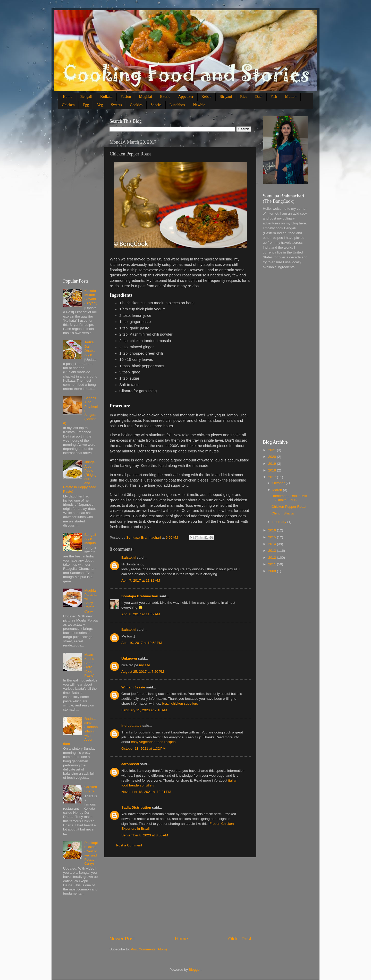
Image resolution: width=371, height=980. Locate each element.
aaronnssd (130, 764)
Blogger (195, 970)
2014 (273, 544)
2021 (273, 450)
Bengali (86, 97)
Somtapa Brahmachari (140, 596)
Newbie (199, 105)
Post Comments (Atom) (149, 949)
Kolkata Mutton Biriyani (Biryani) (91, 297)
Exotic (165, 97)
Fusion (126, 97)
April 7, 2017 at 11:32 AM (141, 580)
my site (145, 665)
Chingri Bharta (283, 513)
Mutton (291, 97)
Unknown (129, 658)
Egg (86, 105)
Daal (259, 97)
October (279, 483)
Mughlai (145, 97)
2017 (273, 477)
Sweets (117, 105)
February (280, 522)
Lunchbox (177, 105)
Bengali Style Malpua (90, 539)
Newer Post (122, 939)
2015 (273, 537)
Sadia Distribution (136, 807)
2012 (273, 558)
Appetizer (186, 97)
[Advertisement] (180, 896)
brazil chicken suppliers (180, 703)
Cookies (136, 105)
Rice (244, 97)
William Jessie (133, 687)
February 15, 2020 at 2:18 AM (144, 710)
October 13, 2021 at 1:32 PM (143, 749)
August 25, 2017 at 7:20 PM (143, 672)
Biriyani (226, 97)
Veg (100, 105)
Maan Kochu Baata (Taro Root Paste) (89, 665)
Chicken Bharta (91, 789)
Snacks (156, 105)
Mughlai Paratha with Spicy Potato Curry (90, 601)
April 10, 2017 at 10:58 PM (142, 643)
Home (68, 97)
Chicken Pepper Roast (289, 507)
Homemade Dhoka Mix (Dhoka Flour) (289, 498)
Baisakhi (129, 558)
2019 (273, 464)
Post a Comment (129, 845)
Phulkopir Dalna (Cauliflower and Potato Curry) (91, 853)
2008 (273, 571)
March (278, 490)
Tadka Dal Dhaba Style (89, 348)
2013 (273, 551)
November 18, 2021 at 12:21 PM (146, 792)
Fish (274, 97)
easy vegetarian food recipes (153, 742)
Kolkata (106, 97)
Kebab (206, 97)
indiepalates (131, 726)
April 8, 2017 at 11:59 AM (141, 614)
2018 (273, 470)
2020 (273, 457)
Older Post (240, 939)
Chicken (68, 105)
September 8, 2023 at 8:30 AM (145, 835)
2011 (273, 564)
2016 (273, 530)
